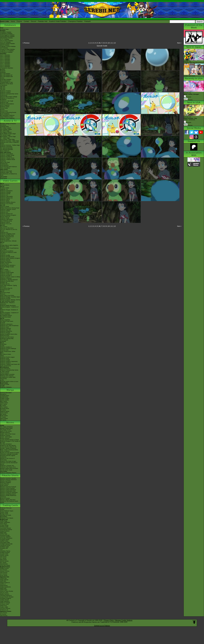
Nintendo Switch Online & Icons (9, 382)
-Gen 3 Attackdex (5, 58)
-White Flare (4, 534)
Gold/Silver (3, 344)
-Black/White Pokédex (6, 38)
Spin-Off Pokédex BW (6, 77)
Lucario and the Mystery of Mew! (9, 440)
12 (115, 43)
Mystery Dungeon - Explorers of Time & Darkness (9, 313)
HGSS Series (4, 413)
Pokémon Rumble (5, 298)
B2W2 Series (4, 416)
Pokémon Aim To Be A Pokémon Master (9, 143)
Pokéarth (87, 21)
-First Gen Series (5, 565)
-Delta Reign (4, 521)
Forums (19, 21)
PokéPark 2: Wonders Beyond (9, 280)
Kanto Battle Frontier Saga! (8, 134)
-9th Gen (3, 87)
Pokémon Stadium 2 (6, 347)
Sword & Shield (5, 207)
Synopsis (187, 122)
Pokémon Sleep (5, 201)
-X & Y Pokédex (5, 39)
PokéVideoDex (4, 165)
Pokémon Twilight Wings (7, 155)
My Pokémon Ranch (6, 316)
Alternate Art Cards (6, 515)
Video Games (10, 181)
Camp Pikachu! (5, 484)
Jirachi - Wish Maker (6, 437)
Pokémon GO (4, 195)
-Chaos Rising (4, 525)
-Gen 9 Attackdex (5, 67)
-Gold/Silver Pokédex (6, 34)
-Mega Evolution (5, 531)
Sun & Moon (4, 227)
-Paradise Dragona (6, 598)
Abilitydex (3, 72)
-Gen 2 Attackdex (5, 57)
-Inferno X (3, 584)
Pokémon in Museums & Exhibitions (7, 99)
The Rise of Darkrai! (6, 444)
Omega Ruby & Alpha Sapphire (9, 245)
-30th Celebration (5, 522)
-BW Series (3, 560)
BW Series (3, 414)
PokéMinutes (4, 164)
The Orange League (6, 129)
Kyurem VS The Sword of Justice (10, 453)
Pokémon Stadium (5, 363)
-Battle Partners (5, 594)
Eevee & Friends (5, 498)
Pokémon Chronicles (6, 147)
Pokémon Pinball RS (6, 331)
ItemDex (3, 69)
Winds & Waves (5, 185)
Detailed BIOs (4, 397)
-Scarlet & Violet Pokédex (7, 49)
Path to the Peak (5, 162)
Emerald (3, 323)
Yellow (2, 356)
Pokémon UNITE (5, 199)
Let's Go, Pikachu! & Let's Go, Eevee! (9, 230)
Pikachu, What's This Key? (8, 500)
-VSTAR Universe (5, 608)
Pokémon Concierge (6, 171)
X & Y (2, 244)
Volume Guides (5, 400)
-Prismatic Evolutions (6, 538)
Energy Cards (4, 514)
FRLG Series (4, 407)
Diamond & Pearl (5, 293)
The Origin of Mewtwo (6, 427)
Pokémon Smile (5, 218)
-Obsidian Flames (5, 551)
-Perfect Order (4, 527)
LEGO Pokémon (5, 105)
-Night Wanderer (5, 601)
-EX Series (3, 563)
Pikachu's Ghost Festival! (7, 488)
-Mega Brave (4, 585)
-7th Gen (3, 90)
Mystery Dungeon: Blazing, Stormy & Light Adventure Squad (10, 300)
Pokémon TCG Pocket (7, 204)
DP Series (3, 410)
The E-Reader (4, 340)
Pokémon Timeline (5, 91)
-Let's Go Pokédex (5, 42)
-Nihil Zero (3, 581)
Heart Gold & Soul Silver (7, 295)
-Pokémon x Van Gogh (7, 101)
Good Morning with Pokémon (8, 167)
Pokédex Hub (43, 21)
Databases (10, 25)
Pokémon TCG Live (6, 224)
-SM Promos (4, 573)
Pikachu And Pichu (6, 481)
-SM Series (3, 557)
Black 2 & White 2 (5, 271)
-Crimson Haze (4, 604)
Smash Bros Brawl (5, 317)
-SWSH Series (4, 555)
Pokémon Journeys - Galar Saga (10, 141)
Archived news (4, 29)
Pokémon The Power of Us (8, 467)
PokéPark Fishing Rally (7, 338)
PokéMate (3, 341)
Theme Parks (4, 108)
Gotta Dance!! (4, 485)
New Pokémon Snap (6, 221)
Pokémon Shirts (5, 107)
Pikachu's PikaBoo (5, 482)
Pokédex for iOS (5, 290)
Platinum (3, 294)
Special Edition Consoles (7, 374)
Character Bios (4, 127)
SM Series (3, 420)
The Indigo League (6, 128)
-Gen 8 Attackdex (5, 65)
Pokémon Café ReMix (6, 196)
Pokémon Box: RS (5, 330)
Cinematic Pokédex (6, 79)
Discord (34, 21)
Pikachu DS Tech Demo (7, 337)
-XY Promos (4, 574)
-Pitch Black (4, 524)
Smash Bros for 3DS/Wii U (8, 265)
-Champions (4, 85)
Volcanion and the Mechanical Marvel (9, 463)
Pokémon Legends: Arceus (8, 209)
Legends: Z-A (4, 189)
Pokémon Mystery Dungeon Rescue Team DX (8, 216)
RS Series (3, 406)
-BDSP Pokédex (5, 45)
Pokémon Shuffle (5, 255)
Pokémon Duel (4, 264)
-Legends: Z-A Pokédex (7, 51)
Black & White (4, 270)
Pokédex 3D (4, 283)
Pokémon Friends (5, 194)
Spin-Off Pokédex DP (6, 75)
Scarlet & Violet (5, 188)
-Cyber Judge (4, 607)
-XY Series (3, 558)
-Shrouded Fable (5, 542)
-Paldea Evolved (5, 552)
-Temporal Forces (5, 545)
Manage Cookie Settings (124, 620)
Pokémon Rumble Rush (7, 235)
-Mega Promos (4, 568)
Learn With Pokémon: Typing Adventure (8, 286)
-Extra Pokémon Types (7, 511)
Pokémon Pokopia (5, 192)
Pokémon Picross (5, 260)
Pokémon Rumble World (7, 257)
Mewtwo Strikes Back (6, 428)
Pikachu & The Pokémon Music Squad (9, 502)
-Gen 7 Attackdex (5, 64)
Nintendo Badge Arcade (7, 267)
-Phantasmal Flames (6, 530)
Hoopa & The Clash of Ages (8, 461)
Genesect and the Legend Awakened (8, 456)
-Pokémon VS (4, 610)
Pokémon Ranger (5, 333)
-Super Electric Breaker (7, 597)
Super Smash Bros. (6, 366)
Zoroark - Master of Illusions (8, 448)
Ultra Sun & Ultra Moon (7, 228)
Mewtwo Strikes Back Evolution (9, 468)
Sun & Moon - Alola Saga (7, 139)
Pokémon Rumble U (6, 275)
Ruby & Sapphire (5, 320)
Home (13, 21)
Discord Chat (4, 111)
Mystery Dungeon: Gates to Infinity (10, 277)
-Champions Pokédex (6, 52)
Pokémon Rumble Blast (7, 281)
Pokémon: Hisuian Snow (7, 158)
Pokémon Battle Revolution (8, 306)
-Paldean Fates (5, 547)
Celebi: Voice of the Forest (8, 434)
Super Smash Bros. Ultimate (8, 241)
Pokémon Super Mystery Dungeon (10, 258)
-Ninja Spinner (4, 580)
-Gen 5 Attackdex (5, 61)
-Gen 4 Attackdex (5, 59)
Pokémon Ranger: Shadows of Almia (9, 311)
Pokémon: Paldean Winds (8, 159)
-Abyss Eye (3, 578)
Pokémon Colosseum (6, 324)
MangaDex (3, 394)
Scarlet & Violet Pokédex (58, 21)
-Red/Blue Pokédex (6, 32)
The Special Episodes (6, 148)
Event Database (5, 114)
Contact (26, 21)
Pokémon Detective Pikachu (8, 473)
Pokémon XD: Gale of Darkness (9, 326)
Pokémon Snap (5, 359)
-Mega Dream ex (5, 583)
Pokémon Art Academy (7, 251)
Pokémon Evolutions (6, 157)
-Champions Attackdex (7, 68)
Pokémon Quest (5, 240)
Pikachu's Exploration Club (8, 491)
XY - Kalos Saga (5, 138)
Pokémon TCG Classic (7, 518)
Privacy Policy (109, 620)
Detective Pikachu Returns (8, 202)
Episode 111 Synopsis (191, 95)
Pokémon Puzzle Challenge (8, 349)
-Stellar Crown (4, 541)
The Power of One (5, 430)
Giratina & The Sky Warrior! (8, 445)
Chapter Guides (5, 398)
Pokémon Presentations (7, 104)
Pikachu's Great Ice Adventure (9, 493)
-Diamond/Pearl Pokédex (7, 36)
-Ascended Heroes (6, 528)
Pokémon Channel (5, 328)
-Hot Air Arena (4, 593)
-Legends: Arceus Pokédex (8, 46)
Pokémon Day (4, 102)
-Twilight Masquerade (6, 544)
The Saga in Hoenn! (6, 132)
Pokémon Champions (6, 191)
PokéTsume (4, 178)
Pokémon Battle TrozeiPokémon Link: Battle (9, 249)
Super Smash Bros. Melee (8, 351)
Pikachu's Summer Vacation (8, 478)
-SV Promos (4, 570)
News (2, 28)
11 (112, 43)
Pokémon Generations (7, 154)
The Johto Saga (5, 131)
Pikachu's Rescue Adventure (8, 480)
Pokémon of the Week (6, 84)
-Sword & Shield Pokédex (7, 44)
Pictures (188, 100)
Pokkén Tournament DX (7, 237)
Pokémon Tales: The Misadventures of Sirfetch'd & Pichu (9, 174)
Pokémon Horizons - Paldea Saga (10, 145)
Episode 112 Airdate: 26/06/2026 (190, 118)
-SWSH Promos (5, 571)
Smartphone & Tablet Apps (8, 377)
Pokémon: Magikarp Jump (8, 234)
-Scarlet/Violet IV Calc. (7, 82)
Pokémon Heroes (5, 435)
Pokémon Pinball (5, 360)
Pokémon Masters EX (6, 198)
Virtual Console (5, 373)
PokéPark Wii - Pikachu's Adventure (7, 303)
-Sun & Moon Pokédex (7, 41)
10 (109, 43)
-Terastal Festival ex (6, 596)
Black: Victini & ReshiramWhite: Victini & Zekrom (9, 451)
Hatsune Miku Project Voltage (9, 97)
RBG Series (4, 401)
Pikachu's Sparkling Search (8, 494)
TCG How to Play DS (6, 288)
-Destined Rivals (5, 535)
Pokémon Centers (5, 92)
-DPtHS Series (4, 561)
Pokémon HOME (5, 211)
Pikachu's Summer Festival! (8, 487)
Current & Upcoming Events (8, 112)
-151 (1, 550)
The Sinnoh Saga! (5, 135)
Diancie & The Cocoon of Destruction (7, 459)
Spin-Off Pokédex (5, 74)
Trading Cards (10, 505)
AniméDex (3, 125)
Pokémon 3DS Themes (7, 376)
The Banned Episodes (7, 149)
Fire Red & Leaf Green (7, 321)
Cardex (2, 78)
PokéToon (3, 161)
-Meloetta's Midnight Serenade (9, 454)
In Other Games (5, 371)
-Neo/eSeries (4, 564)
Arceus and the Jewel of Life (8, 447)
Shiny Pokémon (5, 151)
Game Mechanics (5, 81)
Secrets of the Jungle (6, 470)
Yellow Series (4, 403)
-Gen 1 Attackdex (5, 55)
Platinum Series (5, 411)
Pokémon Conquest (6, 278)
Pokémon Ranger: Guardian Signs (10, 297)
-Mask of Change (5, 603)
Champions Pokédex (75, 21)
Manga (10, 390)
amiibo (2, 380)
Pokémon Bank (5, 247)
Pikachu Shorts (10, 475)
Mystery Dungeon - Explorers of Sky (9, 308)
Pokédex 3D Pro (5, 284)
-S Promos (3, 614)
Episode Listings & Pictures (8, 124)
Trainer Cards (4, 512)
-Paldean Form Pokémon (7, 118)
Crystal (2, 346)
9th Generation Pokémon (7, 115)
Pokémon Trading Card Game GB (10, 364)
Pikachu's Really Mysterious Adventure (8, 496)
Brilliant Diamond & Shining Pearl (10, 208)
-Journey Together (5, 537)
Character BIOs (5, 396)
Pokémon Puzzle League (7, 357)
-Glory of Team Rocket (7, 591)
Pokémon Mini (4, 350)
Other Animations (5, 168)
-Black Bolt (3, 532)
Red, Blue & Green (6, 354)
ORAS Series (4, 419)
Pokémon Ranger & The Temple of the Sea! (10, 442)
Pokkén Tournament (6, 262)
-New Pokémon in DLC (7, 117)
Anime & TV (10, 121)
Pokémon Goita (5, 384)
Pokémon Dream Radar (7, 273)
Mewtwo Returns (5, 433)
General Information (6, 393)
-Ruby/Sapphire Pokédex (7, 35)
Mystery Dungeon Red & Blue (9, 334)
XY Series (3, 417)
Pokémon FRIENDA (6, 387)
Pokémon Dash (5, 327)
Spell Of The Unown (6, 431)
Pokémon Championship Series (9, 94)
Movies (10, 423)
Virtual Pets (3, 379)
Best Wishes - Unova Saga (8, 137)
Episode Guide (102, 46)
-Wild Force (3, 606)
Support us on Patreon (102, 625)
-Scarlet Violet (4, 554)
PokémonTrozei (5, 336)
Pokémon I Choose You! (7, 466)
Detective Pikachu (5, 238)
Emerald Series (5, 408)
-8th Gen (3, 88)
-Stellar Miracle (4, 600)
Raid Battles (4, 517)
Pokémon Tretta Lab (6, 274)
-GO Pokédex (4, 48)
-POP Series (4, 575)
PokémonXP (4, 95)
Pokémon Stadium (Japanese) (9, 361)
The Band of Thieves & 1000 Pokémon (8, 253)
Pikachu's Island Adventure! (8, 490)
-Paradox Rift (4, 548)
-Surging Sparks (5, 540)
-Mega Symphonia (5, 587)
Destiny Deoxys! (5, 438)
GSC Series (4, 404)
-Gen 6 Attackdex (5, 62)
